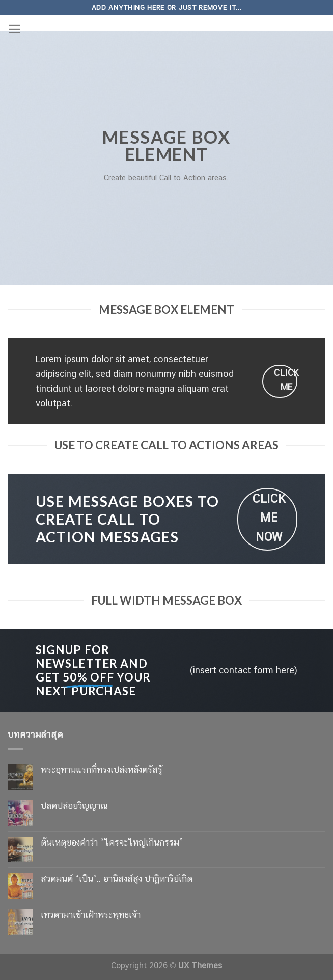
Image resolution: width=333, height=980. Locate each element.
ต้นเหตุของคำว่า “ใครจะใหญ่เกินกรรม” (112, 842)
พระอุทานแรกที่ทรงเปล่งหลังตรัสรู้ (102, 769)
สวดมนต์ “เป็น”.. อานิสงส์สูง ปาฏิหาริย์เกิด (117, 878)
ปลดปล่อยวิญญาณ (74, 806)
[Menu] (15, 29)
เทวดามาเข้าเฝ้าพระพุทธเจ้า (91, 915)
